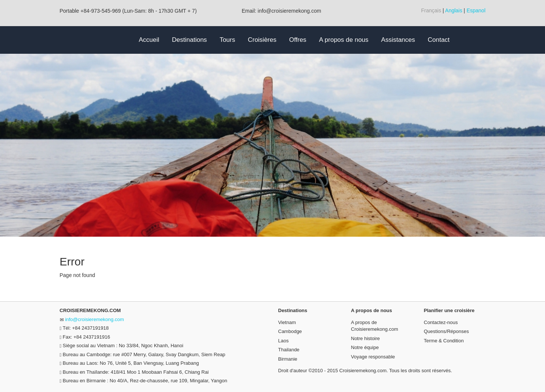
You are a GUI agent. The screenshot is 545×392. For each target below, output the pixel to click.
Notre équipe (365, 347)
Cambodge (290, 331)
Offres (298, 40)
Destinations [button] (189, 40)
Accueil (149, 40)
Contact (439, 40)
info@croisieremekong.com (95, 319)
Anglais (454, 10)
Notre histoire (366, 338)
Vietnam (287, 322)
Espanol (476, 10)
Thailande (289, 350)
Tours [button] (227, 40)
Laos (284, 341)
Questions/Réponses (447, 331)
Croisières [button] (262, 40)
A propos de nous (344, 40)
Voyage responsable (373, 357)
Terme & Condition (444, 341)
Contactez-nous (441, 322)
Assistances (398, 40)
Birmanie (288, 359)
